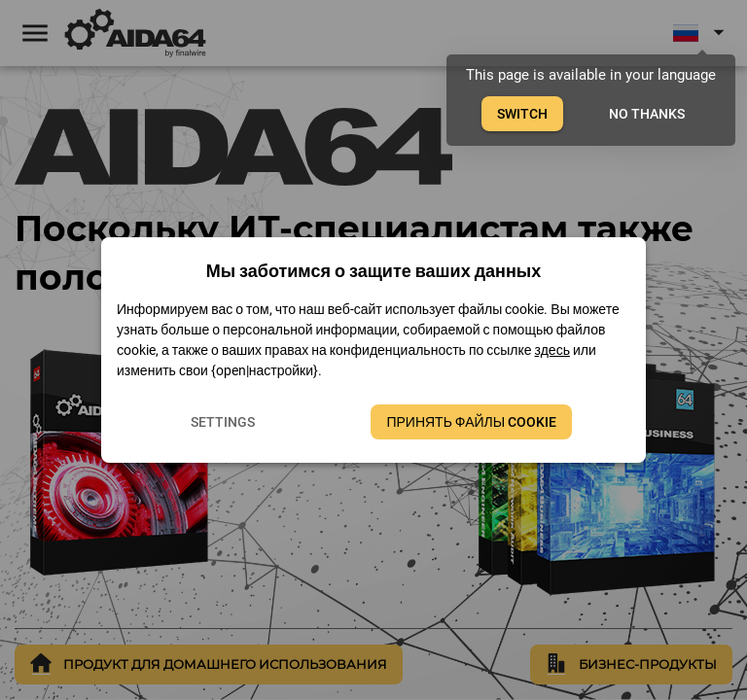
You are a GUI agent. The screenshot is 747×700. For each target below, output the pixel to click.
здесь (552, 350)
